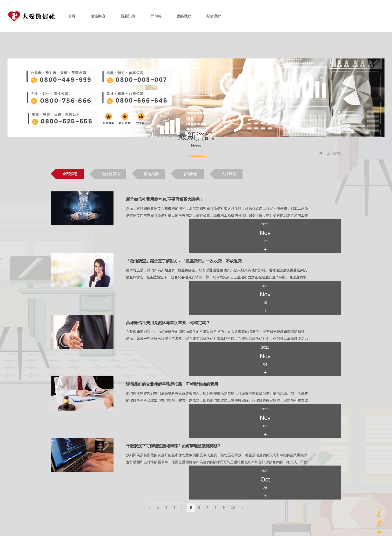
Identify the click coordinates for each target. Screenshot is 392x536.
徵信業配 (190, 174)
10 (233, 371)
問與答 (156, 16)
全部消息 (334, 153)
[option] (87, 443)
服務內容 (98, 16)
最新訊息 (128, 16)
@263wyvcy (215, 495)
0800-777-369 (72, 495)
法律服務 (229, 174)
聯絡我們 (184, 16)
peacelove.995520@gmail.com (156, 495)
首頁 (72, 16)
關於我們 (214, 16)
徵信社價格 (111, 174)
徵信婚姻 (151, 174)
